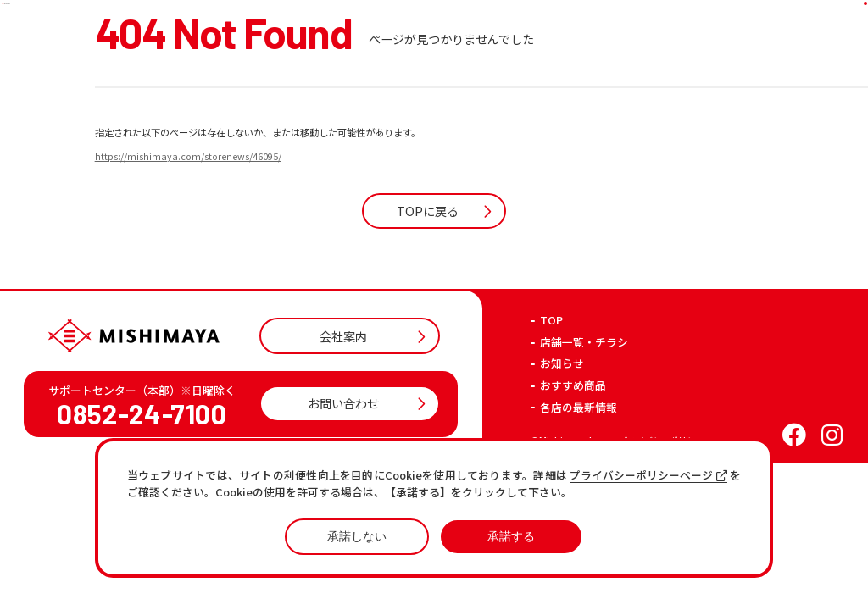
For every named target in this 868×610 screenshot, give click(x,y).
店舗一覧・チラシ (584, 429)
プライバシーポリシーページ (648, 476)
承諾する (511, 536)
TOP (551, 407)
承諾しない (357, 536)
